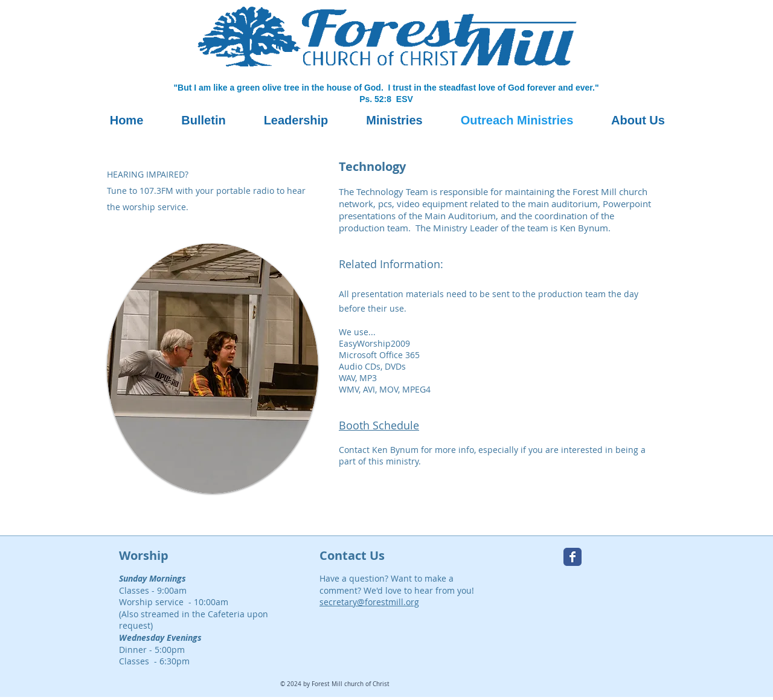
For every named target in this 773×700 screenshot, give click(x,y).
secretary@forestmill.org (369, 602)
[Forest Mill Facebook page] (573, 557)
